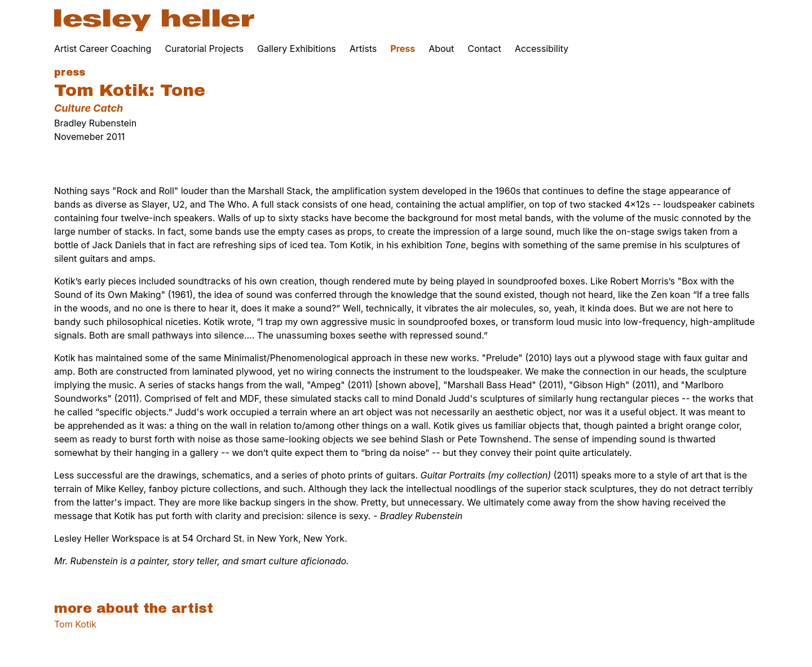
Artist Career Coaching (103, 49)
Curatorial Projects (204, 49)
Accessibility (542, 49)
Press (403, 49)
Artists (363, 49)
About (441, 49)
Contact (484, 49)
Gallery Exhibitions (297, 49)
